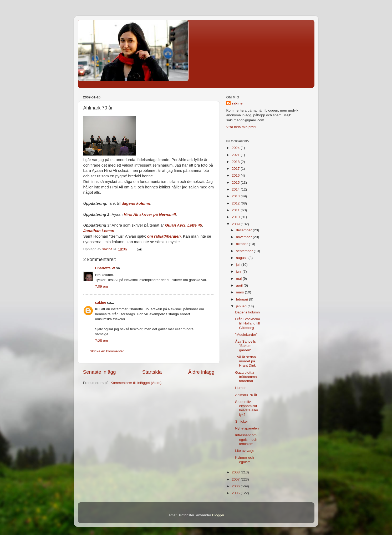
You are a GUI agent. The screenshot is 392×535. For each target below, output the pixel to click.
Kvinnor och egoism (244, 460)
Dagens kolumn (247, 312)
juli (239, 265)
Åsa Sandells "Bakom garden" (245, 346)
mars (241, 292)
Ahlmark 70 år (246, 395)
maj (240, 279)
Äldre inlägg (201, 372)
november (245, 237)
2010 (236, 217)
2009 (236, 224)
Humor (240, 388)
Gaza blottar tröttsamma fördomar (246, 377)
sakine (101, 302)
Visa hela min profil (241, 127)
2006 (236, 486)
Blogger (218, 515)
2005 (236, 493)
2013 (236, 196)
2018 (236, 162)
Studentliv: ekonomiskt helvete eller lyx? (247, 408)
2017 (236, 169)
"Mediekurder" (246, 335)
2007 (236, 479)
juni (239, 271)
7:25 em (102, 341)
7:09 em (102, 286)
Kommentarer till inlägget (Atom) (136, 383)
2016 (236, 175)
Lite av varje (245, 451)
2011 (236, 210)
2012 (236, 203)
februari (243, 299)
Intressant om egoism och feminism (246, 439)
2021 (236, 155)
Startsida (152, 372)
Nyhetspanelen (247, 428)
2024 (236, 148)
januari (242, 306)
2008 (236, 472)
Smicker (241, 421)
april (240, 285)
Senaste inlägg (100, 372)
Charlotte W (105, 268)
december (245, 230)
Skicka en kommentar (107, 351)
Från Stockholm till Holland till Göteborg (248, 323)
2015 (236, 182)
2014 (236, 189)
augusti (242, 258)
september (245, 251)
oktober (243, 244)
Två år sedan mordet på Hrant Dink (245, 361)
